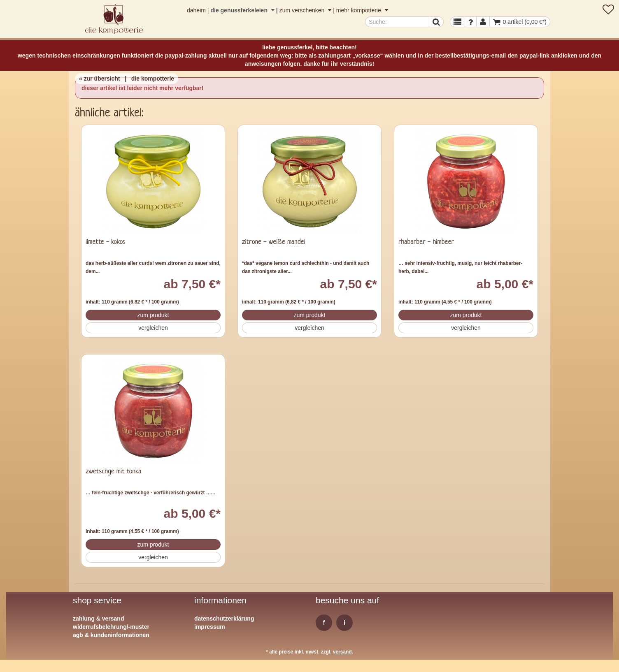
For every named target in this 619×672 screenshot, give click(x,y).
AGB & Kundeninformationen (111, 635)
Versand (342, 652)
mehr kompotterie (362, 10)
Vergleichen (153, 328)
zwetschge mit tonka (113, 472)
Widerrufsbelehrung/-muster (111, 627)
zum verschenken (306, 10)
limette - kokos (106, 242)
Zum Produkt (153, 315)
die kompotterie (153, 79)
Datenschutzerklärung (224, 619)
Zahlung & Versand (98, 619)
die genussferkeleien (243, 10)
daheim (196, 10)
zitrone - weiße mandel (274, 242)
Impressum (210, 627)
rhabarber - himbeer (426, 242)
